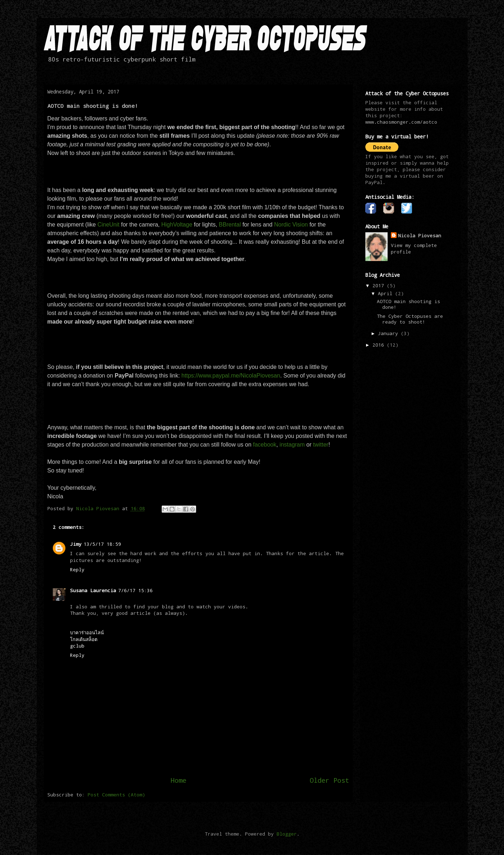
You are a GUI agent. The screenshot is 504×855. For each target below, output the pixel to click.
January (389, 333)
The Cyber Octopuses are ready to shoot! (410, 319)
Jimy (76, 544)
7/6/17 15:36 (135, 590)
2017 (380, 285)
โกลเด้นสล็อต (84, 639)
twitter (321, 445)
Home (179, 780)
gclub (77, 646)
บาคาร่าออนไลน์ (87, 632)
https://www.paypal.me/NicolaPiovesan (231, 376)
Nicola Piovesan (420, 236)
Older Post (329, 780)
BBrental (231, 225)
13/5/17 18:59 (102, 544)
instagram (292, 445)
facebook (265, 445)
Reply (77, 570)
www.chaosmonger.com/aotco (401, 122)
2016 (380, 345)
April (387, 293)
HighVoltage (178, 225)
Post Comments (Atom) (116, 795)
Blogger (287, 834)
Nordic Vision (291, 225)
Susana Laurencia (93, 590)
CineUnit (109, 225)
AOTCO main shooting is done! (408, 304)
